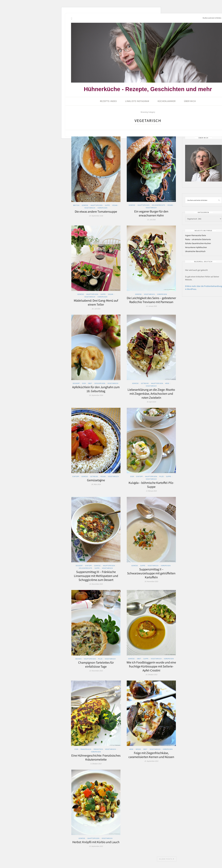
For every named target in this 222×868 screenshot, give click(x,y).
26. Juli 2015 (96, 309)
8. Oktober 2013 (96, 764)
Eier (84, 383)
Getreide (145, 383)
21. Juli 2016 (151, 220)
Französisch (86, 749)
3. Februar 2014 (151, 491)
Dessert (76, 383)
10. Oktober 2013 (151, 674)
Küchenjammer (167, 101)
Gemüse (85, 205)
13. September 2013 (96, 846)
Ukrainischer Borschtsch (195, 251)
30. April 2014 (151, 402)
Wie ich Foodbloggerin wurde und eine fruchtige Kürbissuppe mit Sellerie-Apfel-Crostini (151, 666)
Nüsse (138, 749)
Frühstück (98, 749)
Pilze (162, 476)
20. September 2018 (96, 216)
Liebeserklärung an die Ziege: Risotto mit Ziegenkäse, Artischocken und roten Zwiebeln (151, 394)
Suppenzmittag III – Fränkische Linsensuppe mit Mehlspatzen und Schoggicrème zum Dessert (96, 576)
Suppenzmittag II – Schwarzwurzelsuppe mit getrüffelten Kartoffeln (151, 573)
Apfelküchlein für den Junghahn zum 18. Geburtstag (96, 389)
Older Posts (167, 859)
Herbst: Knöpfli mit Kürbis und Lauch (96, 842)
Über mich (190, 101)
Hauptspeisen (97, 205)
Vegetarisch (90, 208)
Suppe (107, 205)
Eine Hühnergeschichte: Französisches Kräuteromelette (96, 757)
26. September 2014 (96, 395)
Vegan (115, 205)
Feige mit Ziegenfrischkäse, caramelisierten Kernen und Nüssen (151, 755)
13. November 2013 (96, 671)
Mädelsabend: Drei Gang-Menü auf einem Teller (96, 302)
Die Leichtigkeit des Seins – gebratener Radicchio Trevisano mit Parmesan (151, 300)
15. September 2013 (151, 761)
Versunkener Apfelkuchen (196, 247)
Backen (79, 659)
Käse (167, 383)
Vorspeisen (102, 208)
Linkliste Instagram (137, 101)
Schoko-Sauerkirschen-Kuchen (198, 243)
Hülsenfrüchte (158, 205)
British (76, 205)
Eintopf (76, 476)
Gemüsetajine (96, 480)
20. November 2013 (151, 581)
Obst (90, 383)
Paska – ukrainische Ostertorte (198, 239)
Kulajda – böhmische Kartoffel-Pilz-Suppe (151, 485)
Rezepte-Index (108, 101)
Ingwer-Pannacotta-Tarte (196, 235)
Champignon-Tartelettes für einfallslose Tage (96, 664)
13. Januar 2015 (151, 306)
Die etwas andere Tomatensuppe (96, 211)
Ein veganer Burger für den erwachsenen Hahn (151, 213)
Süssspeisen (100, 383)
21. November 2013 (96, 584)
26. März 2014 (96, 484)
